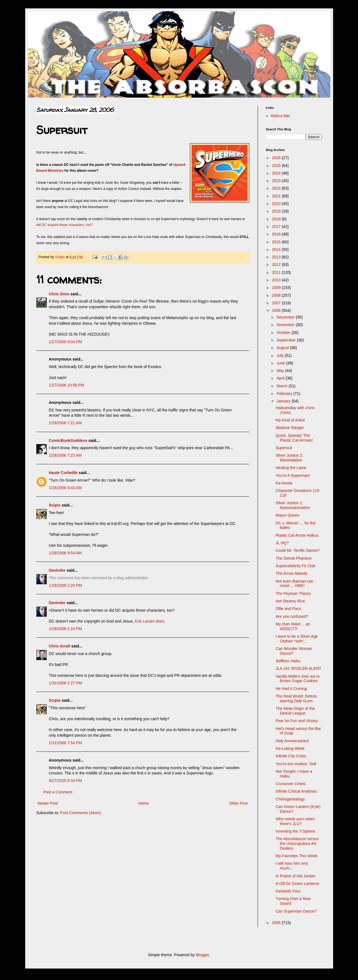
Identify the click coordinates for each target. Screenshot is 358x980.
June (281, 363)
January (284, 401)
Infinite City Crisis (291, 756)
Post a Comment (58, 792)
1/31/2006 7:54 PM (65, 743)
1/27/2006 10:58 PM (67, 385)
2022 (277, 188)
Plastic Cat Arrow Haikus (297, 535)
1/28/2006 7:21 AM (65, 423)
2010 (277, 280)
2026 (277, 158)
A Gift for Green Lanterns (297, 884)
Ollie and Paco (288, 609)
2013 (277, 257)
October (284, 333)
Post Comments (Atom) (80, 813)
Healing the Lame (291, 468)
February (285, 394)
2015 (277, 242)
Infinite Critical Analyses (296, 791)
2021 (277, 196)
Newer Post (48, 803)
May (281, 371)
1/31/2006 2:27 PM (65, 683)
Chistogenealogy (290, 799)
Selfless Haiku (288, 661)
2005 (277, 923)
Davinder (57, 570)
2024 (277, 173)
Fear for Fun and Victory (297, 721)
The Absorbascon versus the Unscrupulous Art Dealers (297, 844)
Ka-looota (284, 483)
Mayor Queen (287, 515)
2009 (277, 288)
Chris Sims (59, 294)
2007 (277, 303)
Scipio (55, 505)
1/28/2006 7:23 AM (65, 455)
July (281, 355)
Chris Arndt (60, 646)
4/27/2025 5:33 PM (65, 781)
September (287, 340)
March (283, 386)
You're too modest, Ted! (296, 764)
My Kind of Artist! (290, 420)
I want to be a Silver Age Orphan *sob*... (297, 639)
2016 (277, 234)
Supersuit (284, 448)
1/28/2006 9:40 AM (65, 488)
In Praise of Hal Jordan (295, 876)
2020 (277, 204)
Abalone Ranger (290, 428)
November (286, 325)
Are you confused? (292, 616)
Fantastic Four (288, 891)
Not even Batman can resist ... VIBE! (294, 584)
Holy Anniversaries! (292, 741)
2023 (277, 181)
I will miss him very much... (292, 866)
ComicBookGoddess (68, 440)
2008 (277, 295)
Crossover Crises (290, 784)
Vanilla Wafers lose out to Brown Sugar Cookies (297, 679)
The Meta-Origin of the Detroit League (295, 711)
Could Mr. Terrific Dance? (297, 550)
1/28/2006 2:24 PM (65, 629)
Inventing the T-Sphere (295, 831)
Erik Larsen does (149, 621)
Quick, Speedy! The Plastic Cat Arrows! (294, 438)
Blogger (202, 955)
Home (143, 803)
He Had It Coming (291, 689)
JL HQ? (282, 543)
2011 (277, 272)
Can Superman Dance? (296, 911)
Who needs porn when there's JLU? (295, 821)
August (283, 348)
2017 (277, 227)
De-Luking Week (290, 748)
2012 (277, 265)
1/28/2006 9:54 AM (65, 553)
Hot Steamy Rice (290, 601)
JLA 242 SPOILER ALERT (298, 668)
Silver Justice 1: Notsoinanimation (293, 505)
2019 (277, 211)
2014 (277, 249)
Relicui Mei (280, 116)
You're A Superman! (293, 475)
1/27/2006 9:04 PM (65, 342)
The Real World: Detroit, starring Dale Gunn (296, 699)
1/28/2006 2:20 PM (65, 585)
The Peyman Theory (293, 593)
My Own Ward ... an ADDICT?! (293, 626)
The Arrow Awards (291, 573)
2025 (277, 166)
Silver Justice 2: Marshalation (289, 458)
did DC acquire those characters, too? (64, 225)
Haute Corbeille (63, 473)
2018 (277, 219)
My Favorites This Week (296, 856)
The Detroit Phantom (294, 558)
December (286, 317)
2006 (277, 310)
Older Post (238, 803)
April (281, 378)
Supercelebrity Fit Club (295, 566)
